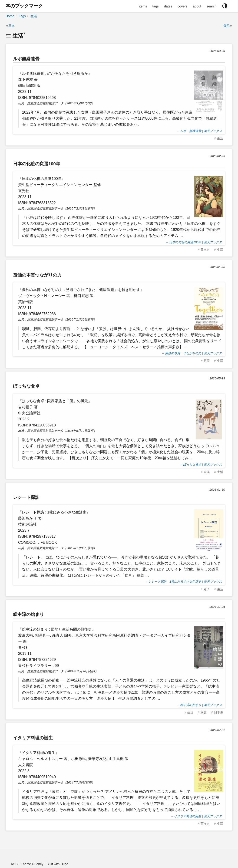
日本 (12, 26)
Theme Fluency (32, 864)
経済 (207, 589)
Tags (22, 16)
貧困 (226, 26)
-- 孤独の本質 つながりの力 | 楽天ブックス (192, 353)
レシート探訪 (26, 497)
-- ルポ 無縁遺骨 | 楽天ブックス (200, 131)
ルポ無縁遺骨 (26, 59)
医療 (207, 361)
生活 (34, 16)
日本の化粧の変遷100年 (37, 164)
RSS (14, 864)
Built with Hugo (57, 864)
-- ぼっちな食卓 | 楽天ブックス (201, 464)
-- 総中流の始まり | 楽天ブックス (200, 705)
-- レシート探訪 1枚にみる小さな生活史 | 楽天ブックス (184, 582)
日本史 (205, 250)
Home (10, 16)
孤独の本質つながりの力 (37, 275)
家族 (207, 472)
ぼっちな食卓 (26, 386)
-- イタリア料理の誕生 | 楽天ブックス (197, 816)
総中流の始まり (28, 614)
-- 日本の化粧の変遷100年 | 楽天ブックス (194, 242)
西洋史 (205, 824)
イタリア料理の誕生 (33, 738)
